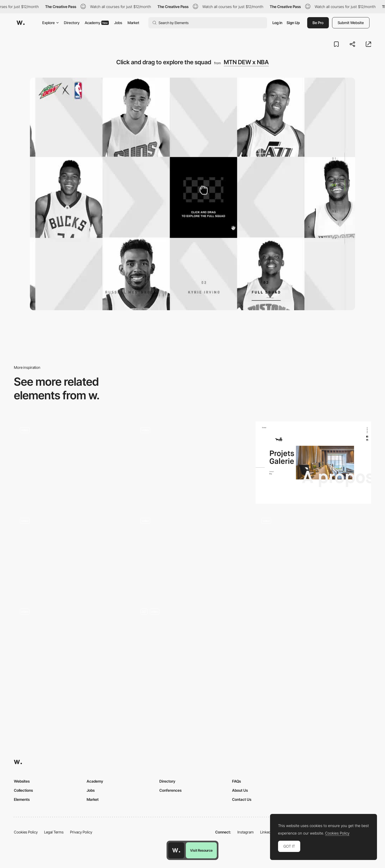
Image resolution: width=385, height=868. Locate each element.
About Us (240, 790)
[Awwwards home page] (176, 850)
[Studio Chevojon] (313, 463)
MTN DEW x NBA (246, 62)
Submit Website (351, 23)
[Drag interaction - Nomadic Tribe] (313, 553)
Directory (72, 23)
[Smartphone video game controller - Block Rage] (192, 463)
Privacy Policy (81, 832)
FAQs (236, 781)
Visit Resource (201, 850)
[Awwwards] (21, 23)
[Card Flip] (192, 646)
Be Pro (318, 23)
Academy (97, 23)
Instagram (246, 832)
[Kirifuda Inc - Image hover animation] (72, 463)
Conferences (170, 790)
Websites (22, 781)
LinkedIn (267, 832)
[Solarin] (192, 553)
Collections (23, 790)
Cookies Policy (26, 832)
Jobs (118, 23)
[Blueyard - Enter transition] (72, 553)
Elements (22, 799)
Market (133, 23)
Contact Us (242, 799)
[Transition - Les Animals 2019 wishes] (72, 644)
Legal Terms (54, 832)
